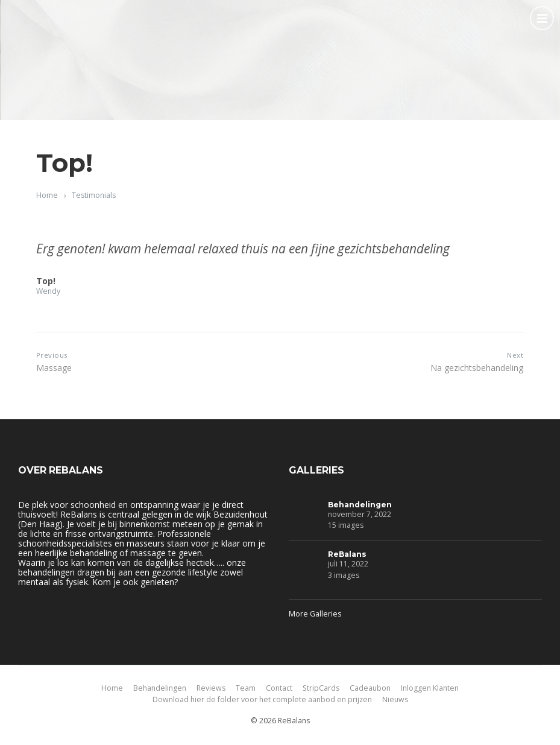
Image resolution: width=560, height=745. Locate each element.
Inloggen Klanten (430, 688)
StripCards (321, 688)
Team (246, 688)
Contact (279, 688)
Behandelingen (360, 505)
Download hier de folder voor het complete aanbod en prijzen (262, 699)
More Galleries (315, 614)
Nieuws (395, 699)
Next (515, 355)
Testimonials (94, 195)
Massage (54, 368)
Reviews (211, 688)
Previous (52, 355)
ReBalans (347, 554)
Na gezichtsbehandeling (477, 368)
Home (47, 195)
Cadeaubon (370, 688)
